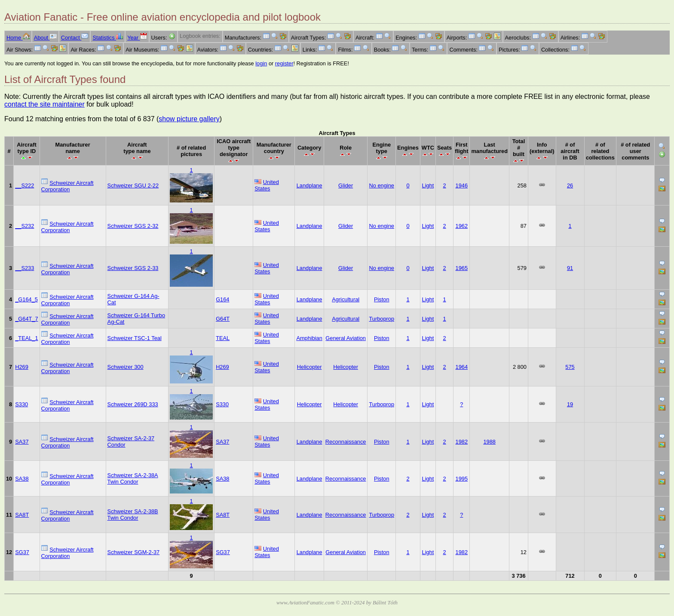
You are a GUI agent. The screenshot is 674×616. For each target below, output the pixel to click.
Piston (382, 299)
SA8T (22, 515)
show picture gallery (189, 119)
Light (428, 185)
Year (137, 38)
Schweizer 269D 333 (133, 404)
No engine (382, 185)
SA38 (22, 479)
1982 (462, 442)
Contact (75, 38)
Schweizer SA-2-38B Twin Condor (133, 515)
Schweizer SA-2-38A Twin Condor (133, 478)
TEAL (223, 338)
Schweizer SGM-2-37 (134, 552)
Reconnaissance (346, 442)
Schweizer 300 (126, 367)
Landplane (309, 185)
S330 (21, 404)
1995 (462, 479)
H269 (22, 367)
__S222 (25, 185)
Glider (346, 185)
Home (18, 38)
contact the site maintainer (44, 104)
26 (570, 185)
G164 (222, 299)
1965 (462, 268)
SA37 (22, 442)
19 (570, 404)
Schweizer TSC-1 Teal (135, 338)
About (45, 38)
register (284, 63)
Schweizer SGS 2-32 (133, 226)
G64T (223, 319)
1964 (462, 367)
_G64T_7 (26, 319)
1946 (462, 185)
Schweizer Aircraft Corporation (67, 186)
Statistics (108, 38)
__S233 (25, 268)
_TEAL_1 (26, 338)
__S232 (25, 226)
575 (570, 367)
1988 (489, 442)
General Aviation (346, 338)
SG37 (22, 552)
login (261, 63)
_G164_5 (26, 299)
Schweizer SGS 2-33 (133, 268)
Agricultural (346, 299)
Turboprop (381, 319)
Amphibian (309, 338)
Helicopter (309, 367)
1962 (462, 226)
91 (570, 268)
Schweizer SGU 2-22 (133, 185)
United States (267, 185)
